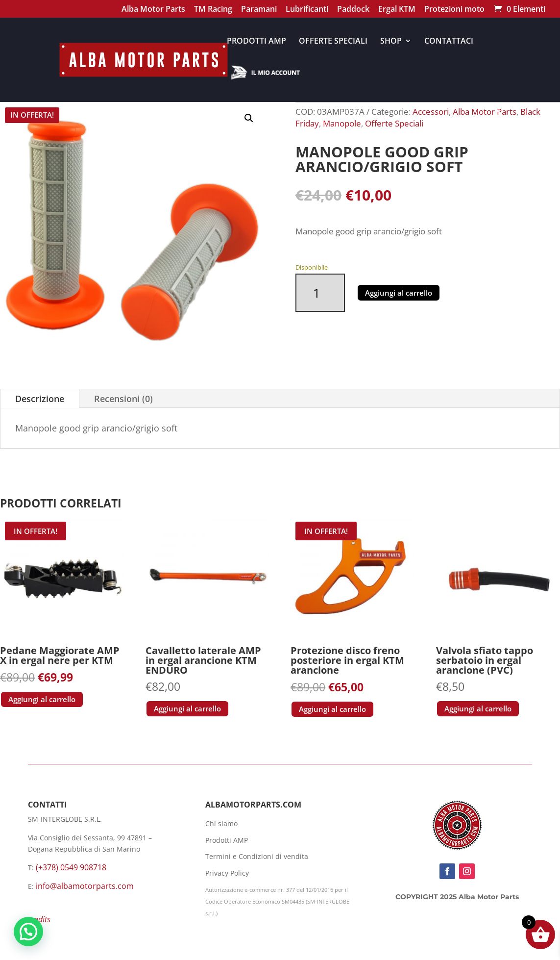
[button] (249, 118)
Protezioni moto (454, 10)
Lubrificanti (307, 10)
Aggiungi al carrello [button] (42, 699)
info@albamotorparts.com (85, 886)
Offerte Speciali (394, 123)
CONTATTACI (449, 42)
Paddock (353, 10)
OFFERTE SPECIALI (333, 42)
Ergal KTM (397, 10)
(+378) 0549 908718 (71, 867)
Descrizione (40, 399)
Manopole (342, 123)
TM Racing (213, 10)
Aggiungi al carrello (399, 293)
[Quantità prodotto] (320, 293)
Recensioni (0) (123, 399)
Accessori (431, 112)
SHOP (391, 42)
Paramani (259, 10)
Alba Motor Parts (153, 10)
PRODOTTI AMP (256, 42)
